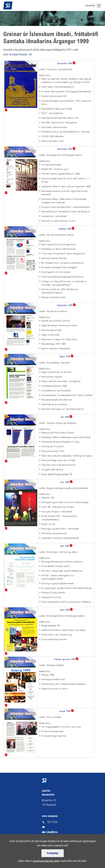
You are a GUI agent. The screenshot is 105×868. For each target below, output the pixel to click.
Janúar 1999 (65, 711)
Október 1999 (65, 229)
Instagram (92, 845)
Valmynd (100, 6)
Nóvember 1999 (65, 149)
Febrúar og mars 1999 (65, 659)
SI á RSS (79, 845)
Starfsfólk (52, 832)
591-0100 (52, 822)
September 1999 (65, 305)
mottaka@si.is (53, 827)
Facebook (85, 845)
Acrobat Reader (19, 54)
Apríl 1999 (65, 610)
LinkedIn (98, 845)
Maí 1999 (65, 546)
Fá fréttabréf (14, 845)
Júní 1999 (65, 482)
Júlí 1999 (65, 417)
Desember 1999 (65, 63)
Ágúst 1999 (65, 357)
